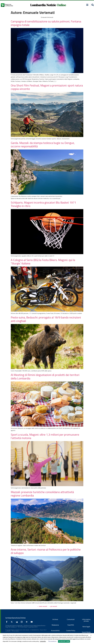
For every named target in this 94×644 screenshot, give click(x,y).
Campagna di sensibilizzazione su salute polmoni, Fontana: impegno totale (46, 23)
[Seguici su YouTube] (32, 622)
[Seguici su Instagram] (22, 622)
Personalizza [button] (52, 641)
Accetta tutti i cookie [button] (64, 641)
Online (61, 5)
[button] (87, 5)
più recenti (53, 606)
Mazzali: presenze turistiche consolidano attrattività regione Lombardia (42, 494)
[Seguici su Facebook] (7, 622)
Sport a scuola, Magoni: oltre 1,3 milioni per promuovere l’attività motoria (45, 436)
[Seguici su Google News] (27, 622)
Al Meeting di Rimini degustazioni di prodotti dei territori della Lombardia (45, 377)
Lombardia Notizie (43, 5)
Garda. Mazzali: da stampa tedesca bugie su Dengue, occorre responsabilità (43, 145)
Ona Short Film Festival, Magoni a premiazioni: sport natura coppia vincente (47, 87)
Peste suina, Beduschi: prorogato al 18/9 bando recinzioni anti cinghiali (46, 319)
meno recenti (42, 606)
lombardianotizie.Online (16, 618)
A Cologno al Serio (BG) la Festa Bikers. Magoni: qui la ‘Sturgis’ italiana (43, 262)
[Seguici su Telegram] (17, 622)
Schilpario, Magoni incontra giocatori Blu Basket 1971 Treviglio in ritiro (43, 204)
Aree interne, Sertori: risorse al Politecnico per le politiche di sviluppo (46, 551)
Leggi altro (43, 641)
